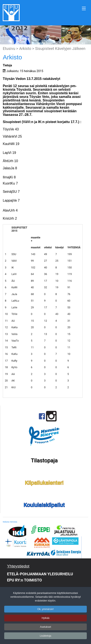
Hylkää (45, 619)
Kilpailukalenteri (44, 483)
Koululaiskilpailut (44, 505)
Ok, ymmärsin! (45, 610)
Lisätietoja (45, 637)
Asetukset (45, 628)
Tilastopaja (44, 460)
